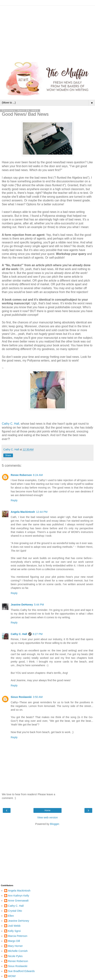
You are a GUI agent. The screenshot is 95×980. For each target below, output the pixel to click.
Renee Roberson (21, 475)
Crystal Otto (15, 911)
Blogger (55, 824)
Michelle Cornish (18, 951)
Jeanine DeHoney (22, 605)
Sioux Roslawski (21, 697)
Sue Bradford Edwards (21, 971)
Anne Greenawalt (18, 901)
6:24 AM (38, 475)
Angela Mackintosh (23, 512)
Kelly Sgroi (14, 931)
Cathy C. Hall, (11, 424)
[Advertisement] (47, 31)
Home (47, 810)
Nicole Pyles (15, 956)
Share (8, 455)
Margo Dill (14, 941)
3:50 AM (38, 697)
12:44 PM (42, 512)
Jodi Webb (14, 926)
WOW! (12, 976)
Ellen (11, 916)
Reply (14, 500)
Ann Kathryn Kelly (18, 896)
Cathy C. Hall (19, 634)
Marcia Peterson (18, 936)
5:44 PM (39, 605)
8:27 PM (38, 634)
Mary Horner (15, 946)
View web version (47, 817)
